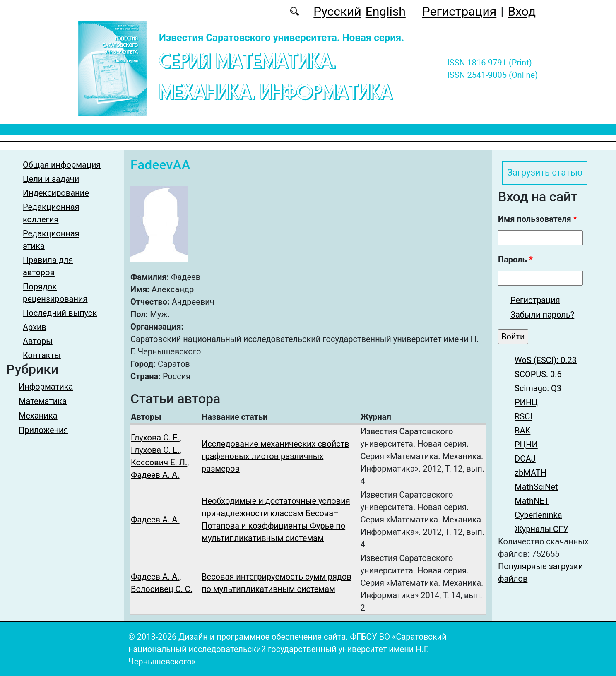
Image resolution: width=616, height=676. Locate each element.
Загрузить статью (549, 173)
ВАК (522, 432)
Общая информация (62, 165)
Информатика (46, 387)
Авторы (38, 341)
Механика (38, 416)
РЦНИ (526, 446)
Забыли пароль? (542, 316)
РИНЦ (526, 404)
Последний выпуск (60, 313)
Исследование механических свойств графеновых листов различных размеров (276, 456)
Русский (337, 11)
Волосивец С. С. (162, 589)
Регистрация (459, 11)
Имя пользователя (538, 220)
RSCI (523, 418)
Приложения (43, 430)
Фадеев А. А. (155, 475)
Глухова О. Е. (155, 438)
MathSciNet (536, 488)
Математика (43, 401)
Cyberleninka (538, 516)
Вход (522, 11)
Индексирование (56, 193)
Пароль (515, 261)
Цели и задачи (51, 179)
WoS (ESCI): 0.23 (546, 361)
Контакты (42, 355)
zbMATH (531, 474)
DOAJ (525, 460)
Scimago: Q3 (538, 390)
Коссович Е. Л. (159, 462)
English (386, 11)
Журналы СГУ (541, 530)
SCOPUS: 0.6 (538, 375)
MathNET (532, 502)
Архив (35, 327)
